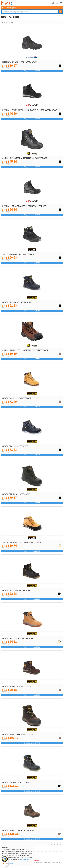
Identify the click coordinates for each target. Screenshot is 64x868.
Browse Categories (10, 8)
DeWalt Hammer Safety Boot (17, 686)
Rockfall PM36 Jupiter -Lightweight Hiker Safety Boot (29, 110)
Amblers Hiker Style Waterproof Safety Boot (25, 350)
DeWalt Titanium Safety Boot (17, 782)
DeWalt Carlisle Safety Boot (17, 398)
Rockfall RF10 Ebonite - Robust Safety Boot (24, 206)
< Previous (54, 22)
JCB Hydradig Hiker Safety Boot (18, 254)
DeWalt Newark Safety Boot (16, 590)
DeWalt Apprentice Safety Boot (18, 638)
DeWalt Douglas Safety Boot (17, 302)
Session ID (39, 863)
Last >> (60, 22)
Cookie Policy (25, 859)
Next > (57, 22)
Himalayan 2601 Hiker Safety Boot (19, 62)
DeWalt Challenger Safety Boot (18, 830)
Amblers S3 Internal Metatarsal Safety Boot (25, 158)
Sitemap (45, 863)
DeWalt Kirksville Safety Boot (18, 734)
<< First (52, 22)
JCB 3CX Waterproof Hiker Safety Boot (22, 542)
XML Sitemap (52, 863)
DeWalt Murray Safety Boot (16, 494)
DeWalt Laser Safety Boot (15, 446)
